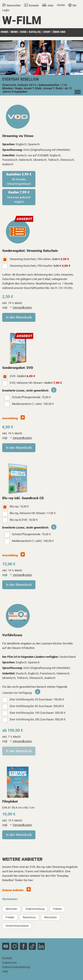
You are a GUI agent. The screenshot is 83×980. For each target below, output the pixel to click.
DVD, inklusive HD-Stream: (36, 383)
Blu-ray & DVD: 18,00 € (24, 520)
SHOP (47, 32)
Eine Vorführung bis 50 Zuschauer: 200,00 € (37, 706)
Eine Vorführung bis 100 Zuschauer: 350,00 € (38, 713)
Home (4, 32)
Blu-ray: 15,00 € (19, 506)
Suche (61, 5)
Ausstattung (14, 418)
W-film (22, 20)
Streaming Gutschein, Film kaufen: (40, 266)
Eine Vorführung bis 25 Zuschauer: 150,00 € (37, 699)
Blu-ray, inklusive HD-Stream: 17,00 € (33, 513)
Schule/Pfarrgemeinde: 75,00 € (31, 397)
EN (72, 5)
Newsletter (12, 5)
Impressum (9, 963)
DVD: (22, 376)
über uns (59, 32)
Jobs (48, 5)
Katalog (35, 32)
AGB (5, 971)
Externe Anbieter (16, 890)
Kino (23, 32)
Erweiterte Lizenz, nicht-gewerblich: (26, 391)
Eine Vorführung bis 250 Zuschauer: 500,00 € (38, 719)
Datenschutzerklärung (16, 967)
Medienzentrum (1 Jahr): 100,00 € (33, 404)
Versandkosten (21, 307)
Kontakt (31, 5)
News (14, 32)
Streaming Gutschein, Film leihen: (39, 259)
